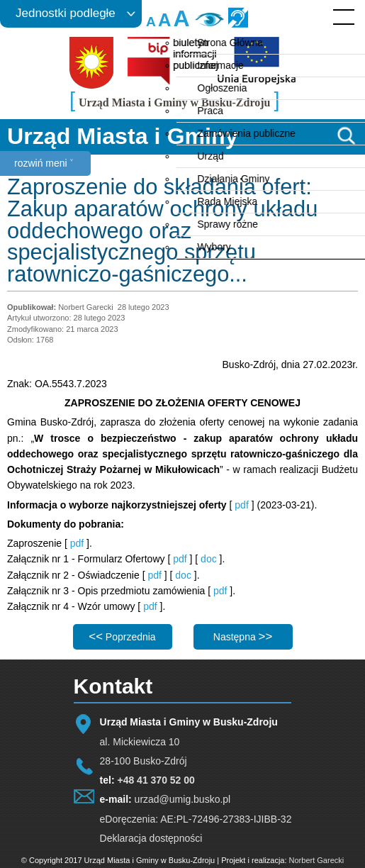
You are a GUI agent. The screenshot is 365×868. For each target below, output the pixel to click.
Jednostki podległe (66, 13)
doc (210, 559)
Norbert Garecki (317, 860)
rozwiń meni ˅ (44, 163)
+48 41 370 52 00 (156, 780)
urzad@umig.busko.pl (183, 799)
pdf (241, 505)
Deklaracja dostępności (151, 838)
